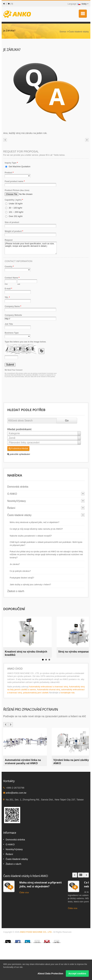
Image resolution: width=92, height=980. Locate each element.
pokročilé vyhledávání (19, 454)
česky (82, 4)
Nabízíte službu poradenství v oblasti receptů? (31, 536)
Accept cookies (77, 973)
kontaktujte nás (68, 693)
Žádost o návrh (16, 591)
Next (11, 725)
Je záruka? (15, 564)
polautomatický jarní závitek (36, 693)
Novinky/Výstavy (17, 501)
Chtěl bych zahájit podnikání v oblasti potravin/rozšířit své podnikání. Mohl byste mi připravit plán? (46, 544)
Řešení (11, 508)
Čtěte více (24, 892)
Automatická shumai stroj (49, 689)
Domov (63, 32)
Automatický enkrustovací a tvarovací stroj (48, 687)
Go (67, 421)
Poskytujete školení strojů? (22, 578)
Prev (6, 725)
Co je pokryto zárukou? (20, 571)
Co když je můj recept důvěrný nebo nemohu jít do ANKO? (36, 529)
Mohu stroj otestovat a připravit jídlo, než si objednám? (35, 522)
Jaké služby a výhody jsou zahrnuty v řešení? (30, 585)
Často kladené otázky (79, 32)
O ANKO (12, 494)
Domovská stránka (18, 487)
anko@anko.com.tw (16, 793)
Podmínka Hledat (18, 448)
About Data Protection (50, 973)
